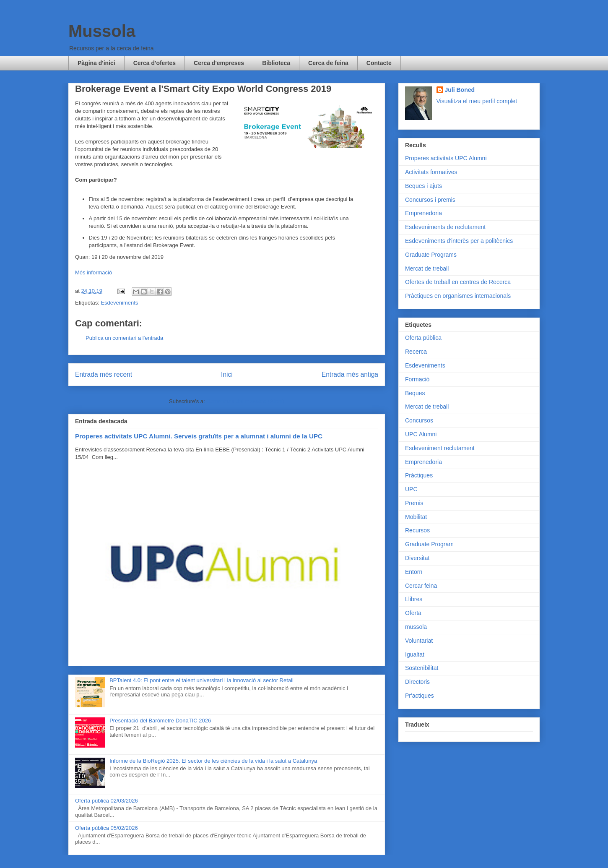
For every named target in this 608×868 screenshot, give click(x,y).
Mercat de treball (427, 268)
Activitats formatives (431, 172)
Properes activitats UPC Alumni (446, 158)
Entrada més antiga (350, 374)
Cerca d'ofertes (155, 63)
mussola (416, 627)
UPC (411, 489)
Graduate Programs (431, 255)
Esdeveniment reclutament (440, 448)
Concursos (419, 420)
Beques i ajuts (424, 186)
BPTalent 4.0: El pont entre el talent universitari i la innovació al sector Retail (201, 680)
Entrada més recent (104, 374)
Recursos (417, 530)
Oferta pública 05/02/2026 (107, 828)
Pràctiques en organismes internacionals (458, 296)
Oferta (413, 613)
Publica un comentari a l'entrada (124, 338)
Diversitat (417, 558)
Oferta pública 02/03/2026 (107, 801)
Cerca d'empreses (219, 63)
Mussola (102, 31)
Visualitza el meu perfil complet (477, 101)
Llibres (414, 599)
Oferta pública (423, 338)
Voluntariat (419, 641)
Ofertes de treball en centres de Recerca (458, 282)
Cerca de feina (328, 63)
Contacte (379, 63)
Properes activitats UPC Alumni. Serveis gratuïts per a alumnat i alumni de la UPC (199, 436)
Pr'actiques (420, 696)
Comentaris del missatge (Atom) (245, 401)
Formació (417, 379)
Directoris (417, 682)
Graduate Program (429, 544)
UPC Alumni (421, 434)
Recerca (416, 352)
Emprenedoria (424, 213)
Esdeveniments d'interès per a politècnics (459, 241)
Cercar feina (421, 586)
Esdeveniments (119, 303)
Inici (227, 374)
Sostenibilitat (422, 668)
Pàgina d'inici (96, 63)
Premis (414, 503)
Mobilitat (416, 517)
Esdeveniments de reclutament (445, 227)
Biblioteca (276, 63)
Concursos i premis (430, 200)
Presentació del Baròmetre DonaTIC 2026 (160, 721)
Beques (415, 393)
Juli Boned (460, 90)
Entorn (414, 572)
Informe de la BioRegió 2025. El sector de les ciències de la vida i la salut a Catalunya (213, 761)
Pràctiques (419, 475)
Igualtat (415, 654)
